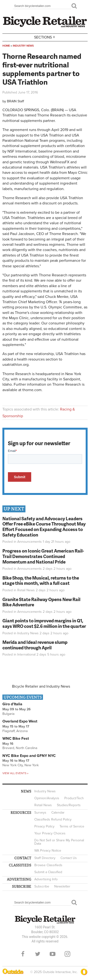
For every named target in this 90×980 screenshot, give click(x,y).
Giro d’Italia (12, 704)
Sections (45, 37)
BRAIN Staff (15, 101)
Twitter (38, 954)
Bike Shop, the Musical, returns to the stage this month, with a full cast (41, 580)
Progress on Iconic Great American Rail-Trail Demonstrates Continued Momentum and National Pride (43, 556)
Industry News (23, 46)
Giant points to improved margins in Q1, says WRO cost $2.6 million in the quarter (44, 623)
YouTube (53, 954)
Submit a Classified (48, 872)
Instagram (67, 954)
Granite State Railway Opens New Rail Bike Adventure (41, 602)
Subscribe (42, 886)
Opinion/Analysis (47, 798)
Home (6, 46)
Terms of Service (72, 826)
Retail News (26, 590)
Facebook (23, 954)
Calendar (58, 813)
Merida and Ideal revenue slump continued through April (35, 645)
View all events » (15, 773)
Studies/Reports (69, 805)
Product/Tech (74, 798)
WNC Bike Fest (16, 739)
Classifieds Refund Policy (53, 819)
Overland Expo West (20, 721)
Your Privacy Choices (50, 833)
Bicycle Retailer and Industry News (41, 686)
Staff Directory (45, 858)
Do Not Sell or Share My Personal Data (59, 842)
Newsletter (62, 886)
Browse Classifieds (48, 865)
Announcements (30, 542)
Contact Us (69, 858)
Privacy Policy (44, 826)
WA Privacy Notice (48, 851)
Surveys (40, 813)
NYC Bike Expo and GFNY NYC (29, 756)
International (26, 654)
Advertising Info (46, 879)
